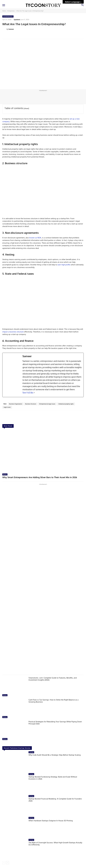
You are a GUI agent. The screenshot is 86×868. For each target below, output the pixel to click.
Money (5, 474)
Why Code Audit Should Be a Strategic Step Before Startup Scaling (55, 755)
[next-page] (8, 863)
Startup (31, 752)
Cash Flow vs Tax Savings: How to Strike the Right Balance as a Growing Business (53, 701)
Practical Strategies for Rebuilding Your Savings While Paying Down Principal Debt (55, 723)
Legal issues (7, 407)
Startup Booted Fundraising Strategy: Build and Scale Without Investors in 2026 (53, 778)
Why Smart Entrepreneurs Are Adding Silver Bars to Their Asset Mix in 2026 (40, 477)
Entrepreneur (11, 11)
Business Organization (16, 404)
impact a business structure (13, 332)
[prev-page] (4, 863)
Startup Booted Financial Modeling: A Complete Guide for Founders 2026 (55, 800)
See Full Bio (28, 393)
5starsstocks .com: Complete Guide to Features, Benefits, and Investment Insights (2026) (53, 679)
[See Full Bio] (34, 393)
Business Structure (31, 404)
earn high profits (64, 265)
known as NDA (35, 238)
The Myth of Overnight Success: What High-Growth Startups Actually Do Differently (55, 844)
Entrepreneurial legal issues (47, 404)
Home (4, 11)
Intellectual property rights (66, 404)
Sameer (11, 29)
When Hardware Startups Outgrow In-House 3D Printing (51, 821)
